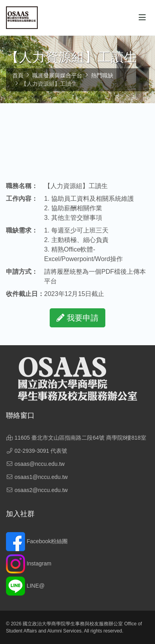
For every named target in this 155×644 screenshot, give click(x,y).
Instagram (29, 563)
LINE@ (25, 586)
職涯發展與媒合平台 (57, 75)
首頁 (18, 75)
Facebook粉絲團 (37, 541)
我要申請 (77, 318)
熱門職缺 (102, 75)
